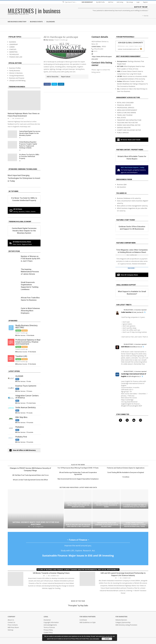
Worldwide (31, 335)
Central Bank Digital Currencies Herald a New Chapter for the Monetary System (30, 133)
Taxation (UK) (21, 356)
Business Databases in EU (126, 198)
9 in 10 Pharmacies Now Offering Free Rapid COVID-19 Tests (78, 468)
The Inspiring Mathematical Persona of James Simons (30, 272)
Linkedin (61, 84)
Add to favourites (53, 77)
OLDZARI (19, 376)
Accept (107, 639)
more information (95, 639)
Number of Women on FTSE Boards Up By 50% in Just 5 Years (31, 259)
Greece (30, 391)
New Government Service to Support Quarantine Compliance (78, 479)
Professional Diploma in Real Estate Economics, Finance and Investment (28, 342)
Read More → (132, 268)
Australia (31, 422)
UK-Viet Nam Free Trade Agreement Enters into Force (30, 475)
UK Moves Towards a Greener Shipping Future (51, 573)
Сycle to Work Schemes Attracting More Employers (30, 311)
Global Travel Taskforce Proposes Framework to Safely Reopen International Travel (135, 525)
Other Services (49, 40)
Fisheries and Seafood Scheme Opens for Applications (126, 468)
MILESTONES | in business (34, 11)
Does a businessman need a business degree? (133, 201)
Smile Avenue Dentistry (26, 407)
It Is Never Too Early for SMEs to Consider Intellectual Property (29, 156)
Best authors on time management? (129, 206)
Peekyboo (20, 427)
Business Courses (22, 352)
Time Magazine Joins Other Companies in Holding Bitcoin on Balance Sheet (106, 525)
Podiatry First (21, 437)
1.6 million (126, 477)
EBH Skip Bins (21, 417)
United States (96, 46)
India (29, 381)
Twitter (54, 84)
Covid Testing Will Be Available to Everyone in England (126, 472)
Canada (30, 413)
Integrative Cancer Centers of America (27, 397)
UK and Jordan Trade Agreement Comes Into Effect (30, 480)
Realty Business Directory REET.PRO (26, 326)
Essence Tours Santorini (26, 386)
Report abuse (66, 77)
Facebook (47, 84)
